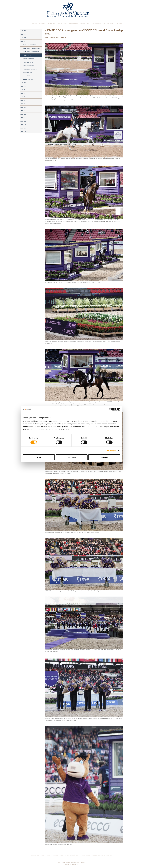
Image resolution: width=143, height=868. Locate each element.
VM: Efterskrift (27, 55)
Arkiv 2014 (23, 107)
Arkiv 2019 (23, 90)
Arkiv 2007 (23, 131)
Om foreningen (109, 23)
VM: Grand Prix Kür (28, 62)
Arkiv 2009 (23, 125)
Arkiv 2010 (23, 121)
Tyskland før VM (27, 73)
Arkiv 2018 (23, 93)
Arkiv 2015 (23, 104)
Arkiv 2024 (23, 34)
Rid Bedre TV (51, 23)
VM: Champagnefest (28, 59)
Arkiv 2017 (23, 97)
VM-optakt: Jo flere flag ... (30, 69)
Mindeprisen (97, 23)
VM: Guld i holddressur (29, 66)
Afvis (39, 457)
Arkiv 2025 (23, 31)
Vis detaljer (111, 450)
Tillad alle (104, 457)
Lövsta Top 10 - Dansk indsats (31, 52)
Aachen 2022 (26, 76)
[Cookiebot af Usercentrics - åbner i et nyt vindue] (110, 409)
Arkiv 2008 (23, 128)
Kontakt (119, 23)
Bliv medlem (73, 23)
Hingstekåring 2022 (28, 79)
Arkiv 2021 (23, 83)
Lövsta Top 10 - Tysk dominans (31, 48)
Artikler (42, 23)
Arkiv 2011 (23, 118)
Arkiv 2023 (23, 38)
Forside (34, 23)
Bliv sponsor (63, 23)
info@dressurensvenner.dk (102, 855)
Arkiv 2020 (23, 86)
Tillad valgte (71, 457)
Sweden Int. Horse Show (30, 45)
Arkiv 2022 (23, 41)
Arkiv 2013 (23, 111)
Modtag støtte (85, 23)
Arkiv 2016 (23, 100)
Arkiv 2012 (23, 114)
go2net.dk (75, 864)
